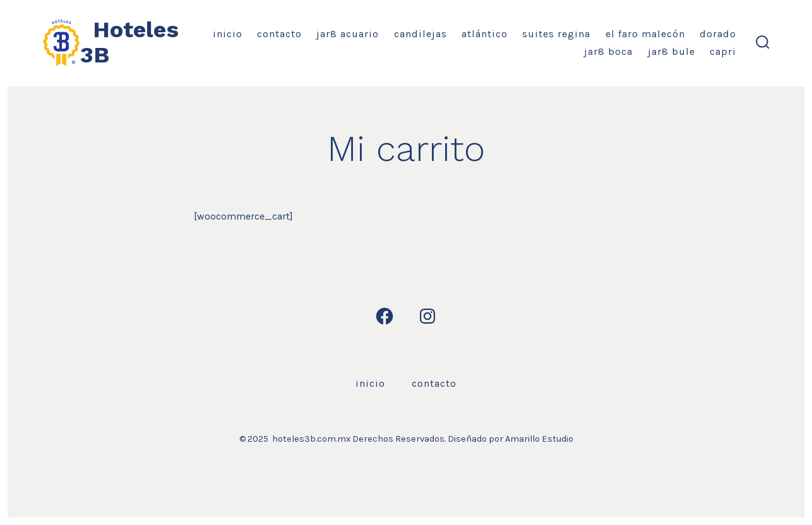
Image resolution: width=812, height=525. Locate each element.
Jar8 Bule (672, 51)
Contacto (279, 34)
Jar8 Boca (608, 51)
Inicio (228, 34)
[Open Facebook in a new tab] (385, 316)
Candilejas (421, 34)
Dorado (718, 34)
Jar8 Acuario (348, 34)
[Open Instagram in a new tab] (427, 316)
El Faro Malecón (645, 34)
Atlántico (485, 34)
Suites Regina (556, 34)
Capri (723, 51)
